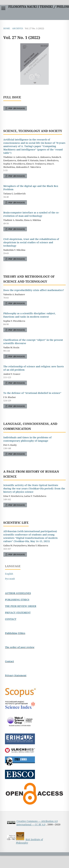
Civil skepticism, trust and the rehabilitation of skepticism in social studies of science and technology (31, 242)
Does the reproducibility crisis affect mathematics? (34, 290)
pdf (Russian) (16, 108)
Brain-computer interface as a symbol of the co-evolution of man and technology (31, 214)
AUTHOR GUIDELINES (18, 593)
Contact (9, 661)
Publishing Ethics (15, 633)
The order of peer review (20, 647)
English (9, 574)
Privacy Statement (16, 675)
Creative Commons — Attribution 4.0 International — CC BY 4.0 (37, 823)
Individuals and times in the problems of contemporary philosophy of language (27, 439)
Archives (18, 28)
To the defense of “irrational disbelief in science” (32, 393)
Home (7, 28)
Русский (10, 579)
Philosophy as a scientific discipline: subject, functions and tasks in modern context (30, 315)
